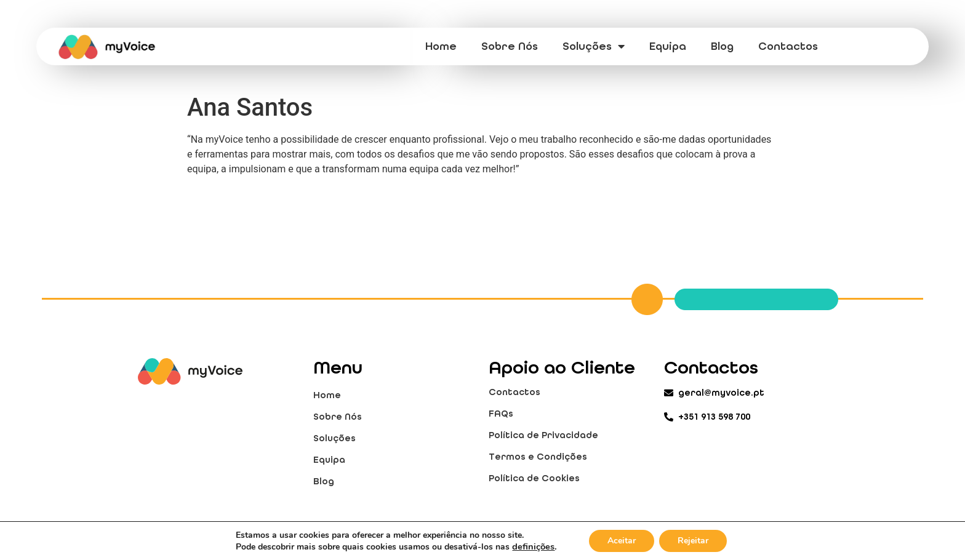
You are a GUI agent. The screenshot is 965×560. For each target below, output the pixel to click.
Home (441, 46)
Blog (722, 46)
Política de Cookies (534, 478)
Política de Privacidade (543, 435)
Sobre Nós (510, 46)
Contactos (788, 46)
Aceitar (622, 541)
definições (533, 546)
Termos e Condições (538, 457)
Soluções (594, 46)
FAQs (501, 414)
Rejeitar (693, 541)
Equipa (668, 46)
